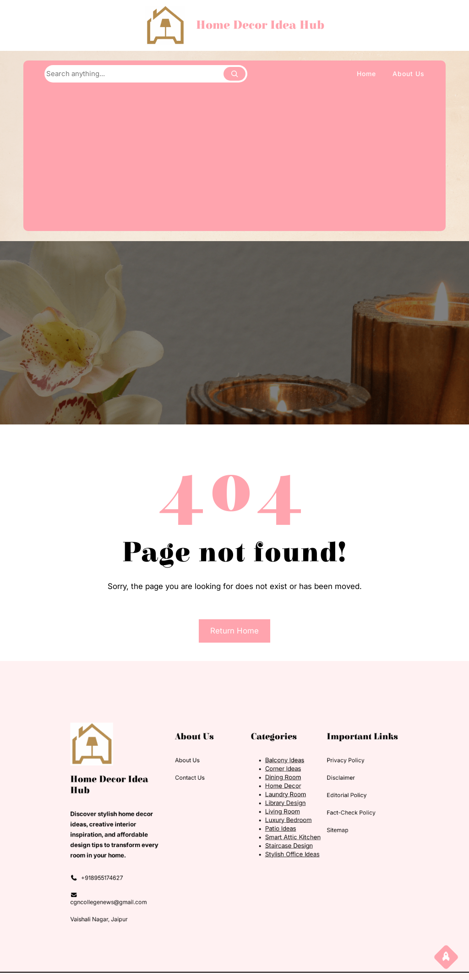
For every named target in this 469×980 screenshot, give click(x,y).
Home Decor (270, 796)
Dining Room (270, 790)
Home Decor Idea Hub (260, 25)
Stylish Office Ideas (276, 845)
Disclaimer (311, 790)
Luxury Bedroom (273, 821)
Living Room (269, 814)
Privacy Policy (314, 778)
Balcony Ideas (271, 778)
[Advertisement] (234, 158)
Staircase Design (274, 839)
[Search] (234, 74)
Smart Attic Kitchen (276, 833)
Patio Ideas (268, 827)
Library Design (271, 808)
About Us (200, 778)
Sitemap (309, 828)
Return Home (234, 631)
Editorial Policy (315, 802)
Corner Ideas (270, 784)
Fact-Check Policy (319, 815)
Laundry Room (271, 802)
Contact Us (202, 790)
